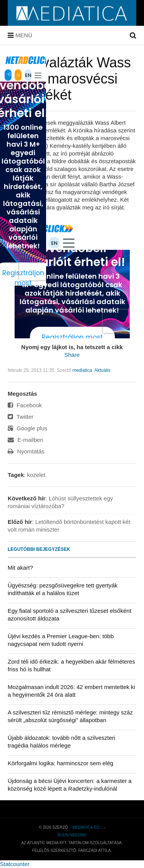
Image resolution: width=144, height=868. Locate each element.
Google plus (27, 428)
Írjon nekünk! (72, 835)
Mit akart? (20, 568)
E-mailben (26, 440)
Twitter (21, 417)
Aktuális (103, 370)
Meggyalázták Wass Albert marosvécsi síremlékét (69, 79)
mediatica (82, 370)
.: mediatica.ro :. (86, 827)
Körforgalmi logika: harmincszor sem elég (60, 763)
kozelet (36, 475)
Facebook (25, 405)
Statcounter (15, 864)
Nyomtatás (26, 451)
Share (72, 355)
